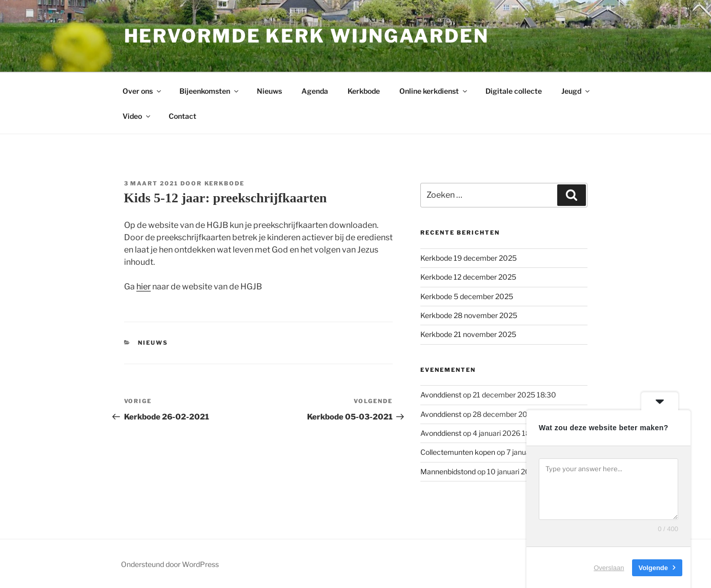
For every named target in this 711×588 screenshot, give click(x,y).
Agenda (315, 91)
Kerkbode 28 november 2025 (469, 315)
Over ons (143, 91)
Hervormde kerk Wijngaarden (307, 36)
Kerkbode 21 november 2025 (468, 334)
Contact (182, 116)
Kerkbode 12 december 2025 (468, 277)
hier (144, 287)
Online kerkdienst (434, 91)
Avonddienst (441, 395)
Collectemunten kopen (458, 452)
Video (137, 116)
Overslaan (609, 567)
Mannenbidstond (448, 471)
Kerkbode (364, 91)
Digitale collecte (514, 91)
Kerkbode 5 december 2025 (467, 296)
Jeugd (576, 91)
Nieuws (269, 91)
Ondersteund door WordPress (170, 564)
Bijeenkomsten (210, 91)
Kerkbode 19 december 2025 (469, 258)
